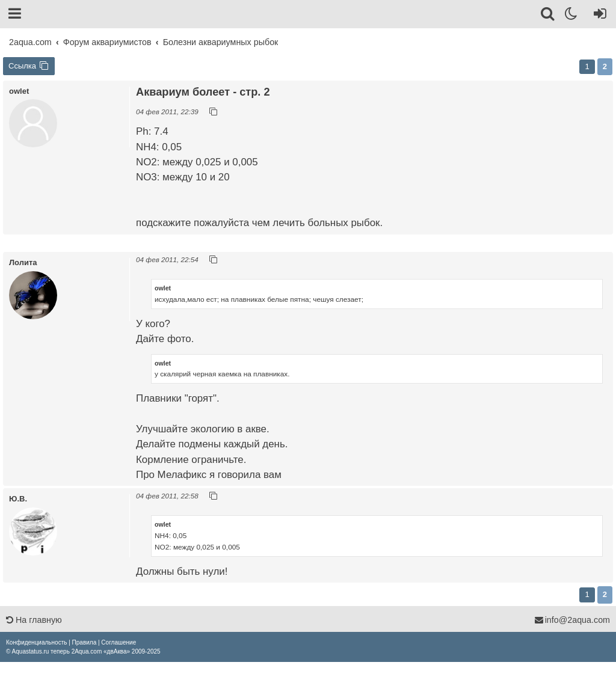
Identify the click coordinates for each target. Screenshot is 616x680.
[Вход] (598, 16)
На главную (34, 620)
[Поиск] (548, 16)
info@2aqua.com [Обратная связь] (572, 620)
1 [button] (587, 66)
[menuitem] (36, 642)
